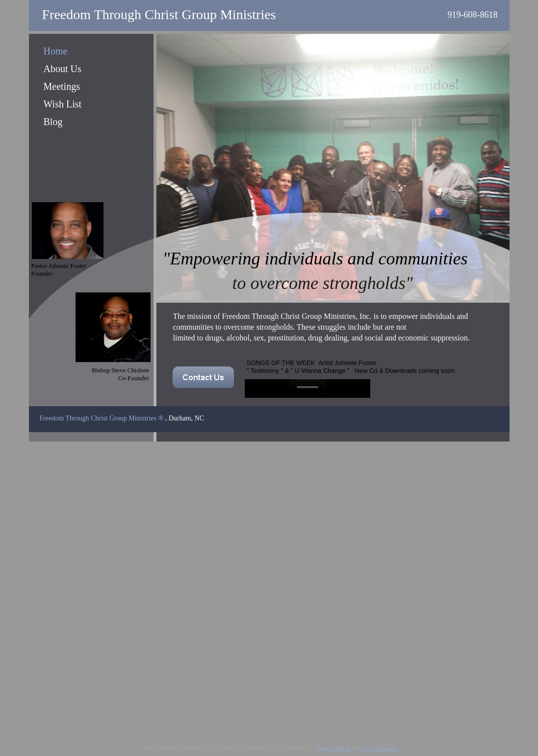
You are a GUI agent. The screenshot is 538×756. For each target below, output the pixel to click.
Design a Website (334, 748)
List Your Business (379, 748)
